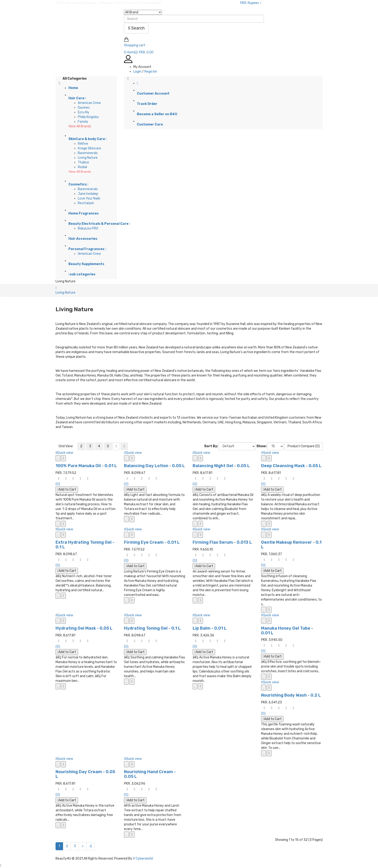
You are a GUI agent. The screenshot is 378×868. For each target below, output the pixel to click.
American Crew (89, 103)
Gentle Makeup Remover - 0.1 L (291, 545)
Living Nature (88, 158)
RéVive (83, 144)
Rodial (82, 167)
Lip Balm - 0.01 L (210, 628)
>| (90, 846)
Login (137, 72)
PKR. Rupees (251, 3)
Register (151, 72)
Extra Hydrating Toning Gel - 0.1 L (85, 545)
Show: (262, 446)
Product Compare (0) (304, 446)
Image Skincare (89, 148)
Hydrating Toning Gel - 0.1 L (152, 628)
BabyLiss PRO (88, 228)
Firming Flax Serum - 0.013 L (222, 542)
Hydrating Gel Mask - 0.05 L (84, 628)
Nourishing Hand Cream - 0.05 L (150, 774)
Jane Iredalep (88, 194)
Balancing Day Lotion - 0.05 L (154, 466)
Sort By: (211, 446)
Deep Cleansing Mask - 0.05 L (291, 466)
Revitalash (86, 203)
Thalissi (83, 162)
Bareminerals (88, 153)
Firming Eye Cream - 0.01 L (152, 542)
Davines (84, 108)
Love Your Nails (89, 198)
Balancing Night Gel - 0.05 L (221, 466)
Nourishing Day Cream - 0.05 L (85, 774)
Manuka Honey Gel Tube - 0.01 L (287, 631)
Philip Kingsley (88, 117)
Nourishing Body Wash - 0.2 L (291, 695)
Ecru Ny (84, 112)
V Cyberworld (143, 859)
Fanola (83, 122)
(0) (58, 484)
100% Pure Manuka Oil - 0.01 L (86, 466)
